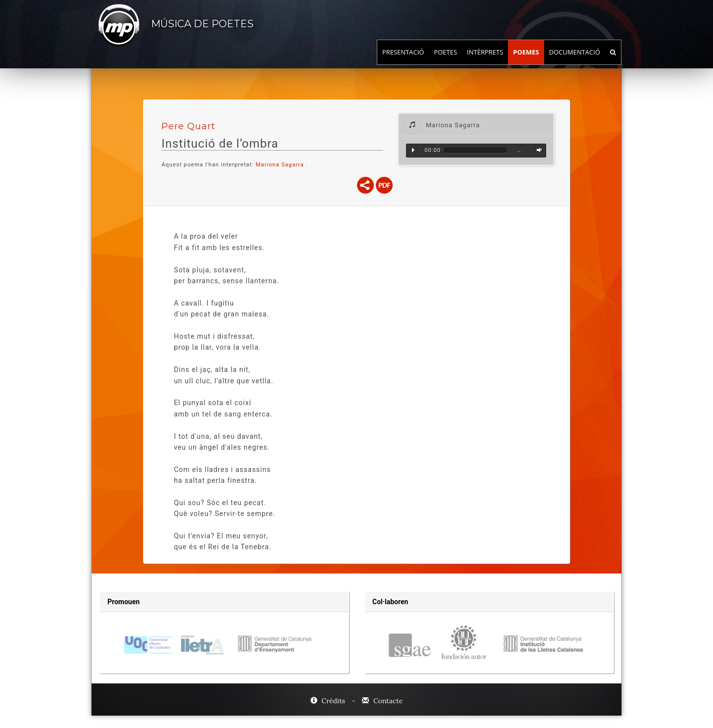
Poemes (526, 62)
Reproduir (413, 150)
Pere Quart (188, 126)
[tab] (476, 125)
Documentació (575, 62)
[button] (476, 125)
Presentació (403, 62)
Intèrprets (485, 62)
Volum (538, 150)
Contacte (382, 701)
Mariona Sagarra (280, 165)
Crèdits (329, 701)
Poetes (445, 62)
